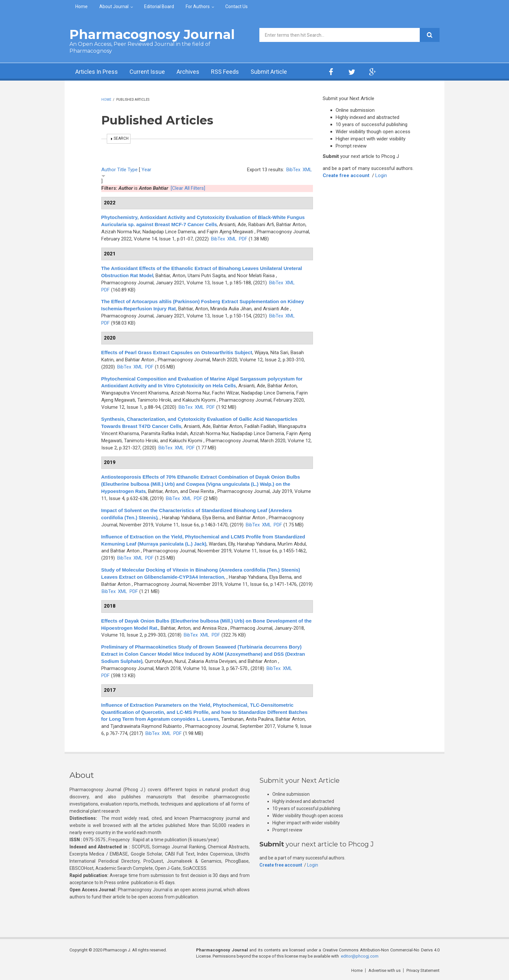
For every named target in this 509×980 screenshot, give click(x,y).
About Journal (114, 6)
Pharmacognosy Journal (152, 34)
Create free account (346, 175)
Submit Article (269, 72)
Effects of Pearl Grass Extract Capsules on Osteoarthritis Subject (177, 352)
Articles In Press (97, 72)
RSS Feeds (225, 72)
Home (81, 6)
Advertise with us (385, 970)
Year (146, 170)
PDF (243, 239)
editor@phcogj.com (360, 956)
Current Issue (147, 72)
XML (307, 170)
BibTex (293, 170)
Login (381, 175)
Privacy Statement (423, 970)
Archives (188, 72)
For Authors (198, 6)
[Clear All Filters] (188, 188)
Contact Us (236, 6)
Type (133, 170)
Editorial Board (159, 6)
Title (122, 170)
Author (109, 170)
